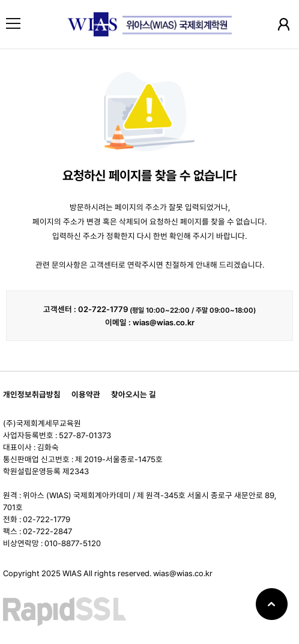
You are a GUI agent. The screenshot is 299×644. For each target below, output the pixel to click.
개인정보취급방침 (32, 394)
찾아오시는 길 (134, 394)
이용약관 (86, 394)
